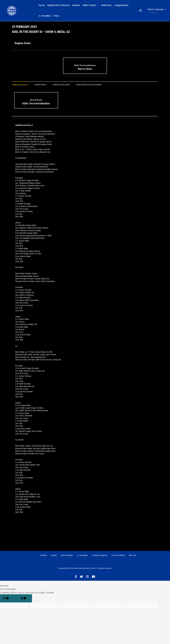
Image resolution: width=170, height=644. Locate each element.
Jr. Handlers (45, 16)
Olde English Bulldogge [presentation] (97, 85)
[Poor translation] (23, 599)
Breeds (76, 5)
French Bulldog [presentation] (67, 85)
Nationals (106, 5)
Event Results (67, 556)
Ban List (132, 556)
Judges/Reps (121, 5)
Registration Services (59, 5)
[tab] (21, 85)
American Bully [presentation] (21, 85)
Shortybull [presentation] (44, 85)
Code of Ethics (118, 556)
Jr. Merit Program (100, 556)
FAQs (57, 16)
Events (54, 556)
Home (42, 5)
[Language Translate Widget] (156, 9)
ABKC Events (89, 5)
